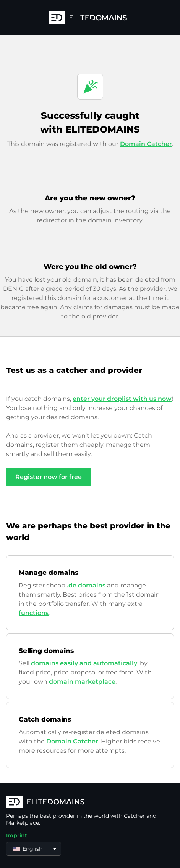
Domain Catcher (146, 144)
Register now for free (49, 477)
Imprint (17, 835)
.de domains (86, 585)
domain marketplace (82, 682)
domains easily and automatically (84, 663)
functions (34, 613)
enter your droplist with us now (122, 399)
